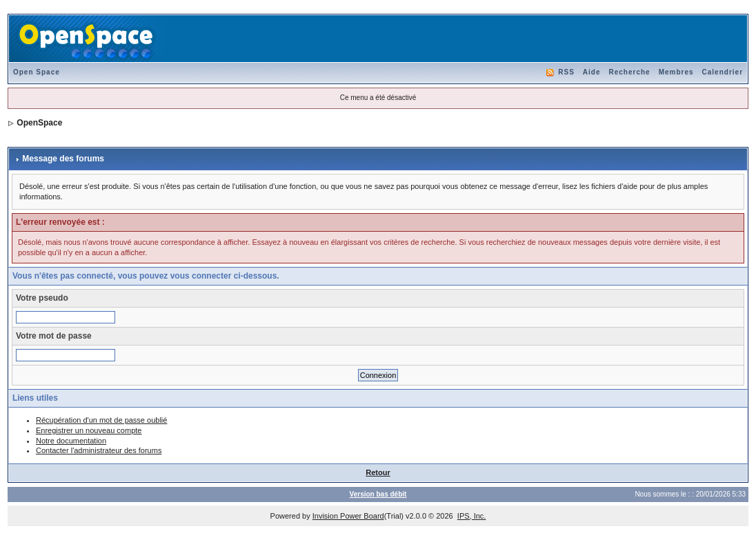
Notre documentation (71, 441)
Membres (676, 72)
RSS (566, 72)
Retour (378, 472)
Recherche (630, 72)
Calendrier (723, 72)
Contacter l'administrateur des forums (99, 450)
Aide (592, 72)
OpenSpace (39, 123)
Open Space (37, 72)
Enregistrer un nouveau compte (89, 430)
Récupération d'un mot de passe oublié (101, 420)
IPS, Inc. (472, 516)
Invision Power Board (348, 516)
